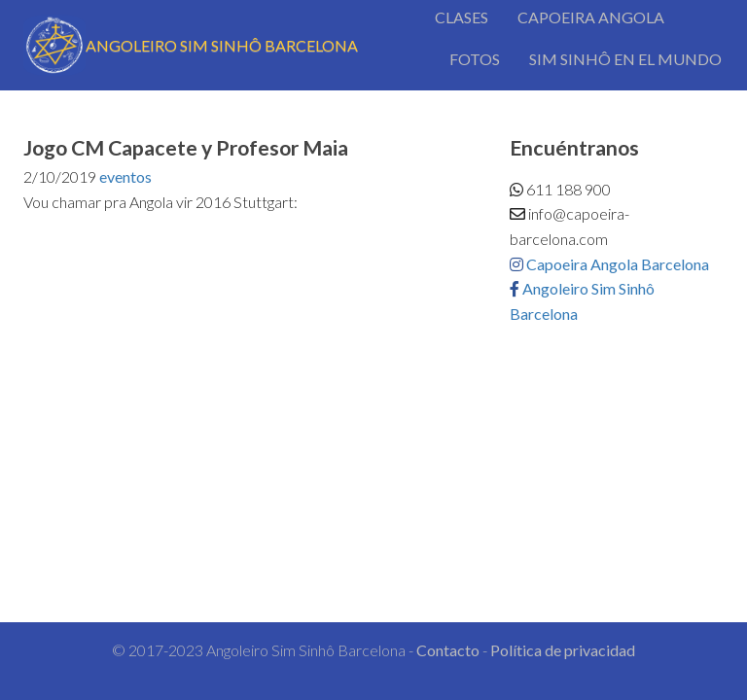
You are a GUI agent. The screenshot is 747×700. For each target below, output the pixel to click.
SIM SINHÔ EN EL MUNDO (625, 59)
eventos (125, 176)
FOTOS (475, 59)
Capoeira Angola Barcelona (609, 264)
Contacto (448, 650)
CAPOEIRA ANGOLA (591, 17)
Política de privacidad (563, 650)
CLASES (462, 17)
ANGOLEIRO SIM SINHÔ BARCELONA (191, 45)
